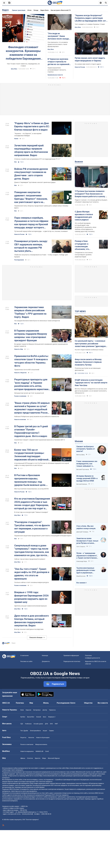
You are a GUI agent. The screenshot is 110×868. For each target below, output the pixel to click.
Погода (36, 10)
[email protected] (27, 814)
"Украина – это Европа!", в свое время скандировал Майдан (28, 135)
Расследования (63, 703)
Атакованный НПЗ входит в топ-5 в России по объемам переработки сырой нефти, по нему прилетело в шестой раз (42, 464)
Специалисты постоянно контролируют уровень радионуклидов (84, 255)
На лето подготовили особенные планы (89, 350)
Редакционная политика (72, 661)
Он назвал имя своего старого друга (88, 64)
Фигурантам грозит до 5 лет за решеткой (29, 393)
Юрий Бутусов (81, 576)
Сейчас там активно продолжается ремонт (30, 559)
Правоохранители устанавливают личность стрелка (57, 70)
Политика (20, 703)
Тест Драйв (24, 731)
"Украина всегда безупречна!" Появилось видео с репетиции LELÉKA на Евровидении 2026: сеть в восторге (91, 18)
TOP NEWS (80, 311)
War (15, 162)
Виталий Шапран (82, 484)
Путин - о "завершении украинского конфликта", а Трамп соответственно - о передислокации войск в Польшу (87, 556)
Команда (45, 655)
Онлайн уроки (38, 724)
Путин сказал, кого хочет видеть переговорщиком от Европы (90, 59)
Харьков (28, 710)
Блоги (73, 703)
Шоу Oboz (14, 69)
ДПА (46, 724)
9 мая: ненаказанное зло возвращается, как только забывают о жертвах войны (87, 464)
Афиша (23, 758)
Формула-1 (52, 717)
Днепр (45, 710)
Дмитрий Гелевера (82, 532)
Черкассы (52, 710)
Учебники (28, 724)
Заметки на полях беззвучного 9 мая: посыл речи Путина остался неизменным (87, 541)
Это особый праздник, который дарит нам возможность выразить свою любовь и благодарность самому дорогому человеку (86, 227)
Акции (45, 731)
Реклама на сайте (26, 661)
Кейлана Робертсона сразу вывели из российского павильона (37, 416)
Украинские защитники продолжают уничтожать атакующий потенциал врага (43, 536)
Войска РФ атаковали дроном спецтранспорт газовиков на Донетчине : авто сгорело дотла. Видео (31, 174)
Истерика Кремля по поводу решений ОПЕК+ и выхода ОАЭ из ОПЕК (87, 478)
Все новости (103, 703)
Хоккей (39, 717)
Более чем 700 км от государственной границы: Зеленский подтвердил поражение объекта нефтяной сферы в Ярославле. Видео (31, 455)
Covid (47, 751)
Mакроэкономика (41, 744)
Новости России (80, 67)
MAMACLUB (39, 751)
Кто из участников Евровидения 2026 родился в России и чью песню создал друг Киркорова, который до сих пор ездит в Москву (32, 504)
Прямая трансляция (19, 10)
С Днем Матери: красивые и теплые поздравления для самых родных (84, 216)
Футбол (23, 717)
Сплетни (30, 758)
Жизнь (46, 703)
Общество (88, 703)
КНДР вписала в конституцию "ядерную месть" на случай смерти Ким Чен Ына (91, 383)
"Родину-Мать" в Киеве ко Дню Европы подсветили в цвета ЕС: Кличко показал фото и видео (32, 126)
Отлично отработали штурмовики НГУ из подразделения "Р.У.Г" (37, 159)
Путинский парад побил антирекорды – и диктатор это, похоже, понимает (41, 231)
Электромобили (35, 731)
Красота (38, 758)
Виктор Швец (81, 455)
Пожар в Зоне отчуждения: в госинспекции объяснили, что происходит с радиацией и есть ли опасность (84, 245)
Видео (5, 10)
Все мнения (81, 583)
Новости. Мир (19, 349)
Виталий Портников (83, 469)
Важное (79, 162)
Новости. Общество (20, 373)
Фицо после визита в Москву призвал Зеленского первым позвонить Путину (88, 362)
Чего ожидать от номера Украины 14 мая (90, 24)
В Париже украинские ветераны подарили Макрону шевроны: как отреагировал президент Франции (31, 336)
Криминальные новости (55, 75)
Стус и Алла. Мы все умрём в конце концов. (86, 527)
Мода (44, 758)
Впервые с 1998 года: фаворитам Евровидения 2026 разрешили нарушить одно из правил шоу (31, 597)
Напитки (31, 738)
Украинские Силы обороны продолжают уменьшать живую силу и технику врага (41, 207)
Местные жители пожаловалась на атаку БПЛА (31, 489)
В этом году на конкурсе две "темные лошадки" (31, 512)
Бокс (45, 717)
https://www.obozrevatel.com (75, 768)
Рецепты (23, 738)
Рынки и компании (20, 396)
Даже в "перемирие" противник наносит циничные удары (35, 182)
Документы (46, 661)
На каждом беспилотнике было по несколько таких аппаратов (37, 321)
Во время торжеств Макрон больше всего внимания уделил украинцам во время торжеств (41, 345)
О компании (24, 655)
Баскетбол (31, 717)
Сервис (51, 731)
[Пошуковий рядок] (106, 3)
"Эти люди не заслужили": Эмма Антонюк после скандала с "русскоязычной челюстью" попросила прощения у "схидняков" (59, 36)
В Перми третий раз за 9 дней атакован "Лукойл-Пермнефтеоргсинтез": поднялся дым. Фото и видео (31, 431)
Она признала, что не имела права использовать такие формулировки (58, 44)
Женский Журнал (54, 758)
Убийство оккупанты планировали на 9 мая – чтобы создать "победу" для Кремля (41, 256)
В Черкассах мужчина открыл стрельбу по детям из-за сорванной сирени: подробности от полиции (59, 62)
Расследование (19, 260)
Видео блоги (44, 10)
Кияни (16, 139)
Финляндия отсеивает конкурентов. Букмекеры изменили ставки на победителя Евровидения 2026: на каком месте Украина (23, 53)
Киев (22, 710)
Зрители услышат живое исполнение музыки (30, 606)
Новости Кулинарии (43, 738)
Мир (31, 703)
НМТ (56, 724)
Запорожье (37, 710)
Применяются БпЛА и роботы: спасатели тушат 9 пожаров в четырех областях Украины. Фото (31, 361)
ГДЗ (22, 724)
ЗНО (51, 724)
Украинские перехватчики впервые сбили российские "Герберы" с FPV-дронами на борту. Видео (30, 312)
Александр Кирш (82, 561)
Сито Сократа (81, 547)
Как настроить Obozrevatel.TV (61, 10)
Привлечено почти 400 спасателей (27, 370)
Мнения (79, 441)
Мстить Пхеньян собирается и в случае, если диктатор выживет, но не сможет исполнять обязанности (91, 391)
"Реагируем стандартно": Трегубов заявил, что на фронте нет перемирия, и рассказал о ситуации (32, 527)
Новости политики (20, 420)
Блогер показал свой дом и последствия (29, 629)
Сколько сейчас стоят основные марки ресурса (32, 582)
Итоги (29, 10)
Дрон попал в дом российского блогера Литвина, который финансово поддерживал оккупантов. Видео (32, 621)
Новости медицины (27, 751)
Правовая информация (71, 655)
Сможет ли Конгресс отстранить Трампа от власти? (86, 449)
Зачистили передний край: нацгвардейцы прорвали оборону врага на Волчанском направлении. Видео (31, 150)
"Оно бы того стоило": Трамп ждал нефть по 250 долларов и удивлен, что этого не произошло (32, 574)
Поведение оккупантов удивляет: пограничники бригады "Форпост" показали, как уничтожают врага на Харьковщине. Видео (31, 197)
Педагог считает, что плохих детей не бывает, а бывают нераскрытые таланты (91, 201)
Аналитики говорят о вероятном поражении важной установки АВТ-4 (39, 440)
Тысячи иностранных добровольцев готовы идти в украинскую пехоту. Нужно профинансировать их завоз (86, 570)
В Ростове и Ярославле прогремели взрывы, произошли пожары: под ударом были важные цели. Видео (30, 480)
